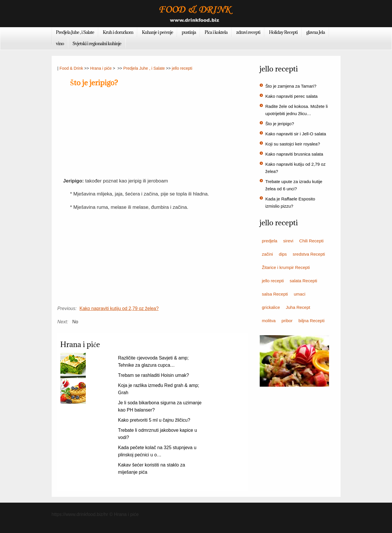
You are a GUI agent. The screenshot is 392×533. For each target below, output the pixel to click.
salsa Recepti (275, 294)
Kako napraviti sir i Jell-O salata (296, 134)
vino (60, 43)
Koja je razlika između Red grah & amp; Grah (159, 389)
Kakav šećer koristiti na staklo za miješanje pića (152, 469)
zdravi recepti (248, 32)
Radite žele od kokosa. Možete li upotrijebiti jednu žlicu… (297, 110)
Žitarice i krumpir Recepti (286, 267)
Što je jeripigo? (280, 124)
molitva (269, 321)
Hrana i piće (101, 68)
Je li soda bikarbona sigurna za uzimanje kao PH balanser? (160, 406)
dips (283, 254)
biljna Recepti (311, 321)
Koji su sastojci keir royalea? (293, 144)
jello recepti (182, 68)
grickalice (271, 307)
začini (267, 254)
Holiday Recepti (283, 32)
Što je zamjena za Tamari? (291, 86)
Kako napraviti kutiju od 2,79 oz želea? (119, 308)
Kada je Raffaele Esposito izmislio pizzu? (290, 202)
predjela (270, 241)
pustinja (189, 32)
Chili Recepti (311, 241)
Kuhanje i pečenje (157, 32)
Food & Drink (71, 68)
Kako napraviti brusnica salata (294, 154)
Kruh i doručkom (118, 32)
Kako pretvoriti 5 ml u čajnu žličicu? (154, 420)
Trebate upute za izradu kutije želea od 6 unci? (294, 185)
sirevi (288, 241)
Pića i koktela (216, 32)
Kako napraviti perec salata (292, 96)
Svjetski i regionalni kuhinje (97, 43)
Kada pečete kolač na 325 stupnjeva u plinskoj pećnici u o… (157, 451)
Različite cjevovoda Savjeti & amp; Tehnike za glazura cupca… (154, 362)
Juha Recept (298, 307)
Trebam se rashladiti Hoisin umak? (154, 375)
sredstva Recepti (309, 254)
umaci (300, 294)
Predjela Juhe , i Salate (75, 32)
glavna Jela (315, 32)
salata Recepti (303, 281)
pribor (287, 321)
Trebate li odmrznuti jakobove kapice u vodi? (158, 434)
